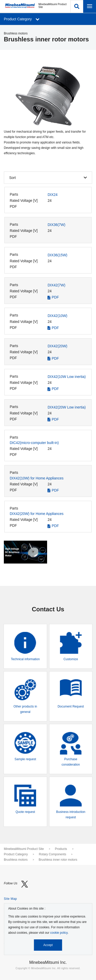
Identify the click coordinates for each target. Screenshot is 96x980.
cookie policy (59, 933)
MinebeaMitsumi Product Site (24, 849)
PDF (55, 297)
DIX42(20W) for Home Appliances (37, 514)
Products (61, 849)
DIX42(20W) (57, 346)
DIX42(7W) (56, 285)
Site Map (10, 899)
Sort (13, 178)
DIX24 (53, 195)
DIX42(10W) (57, 316)
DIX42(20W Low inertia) (67, 407)
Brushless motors (16, 860)
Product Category (16, 854)
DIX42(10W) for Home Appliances (37, 478)
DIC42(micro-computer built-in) (34, 443)
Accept (48, 945)
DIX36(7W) (56, 225)
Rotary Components (53, 854)
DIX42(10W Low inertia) (67, 377)
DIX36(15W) (57, 255)
